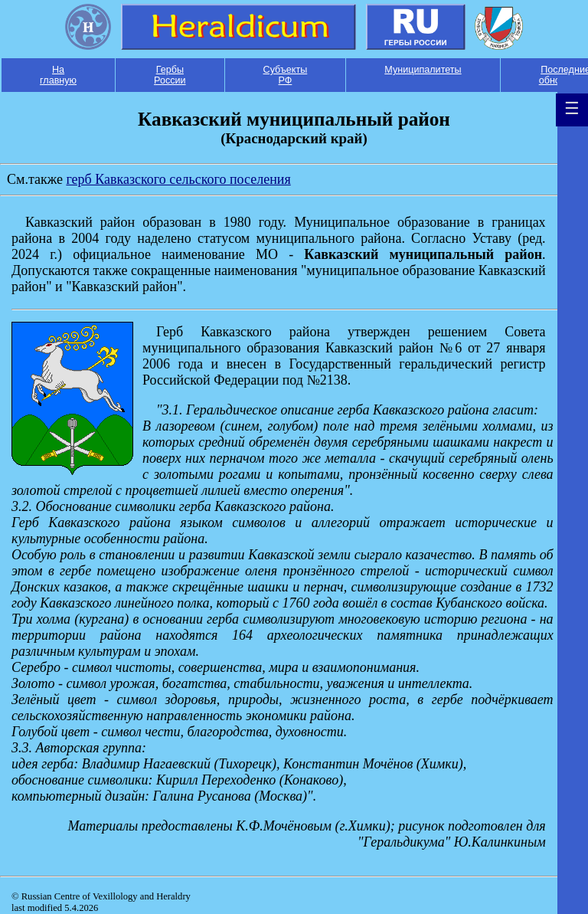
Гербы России (170, 75)
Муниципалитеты (423, 70)
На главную (58, 75)
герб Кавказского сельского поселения (178, 179)
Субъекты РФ (286, 75)
